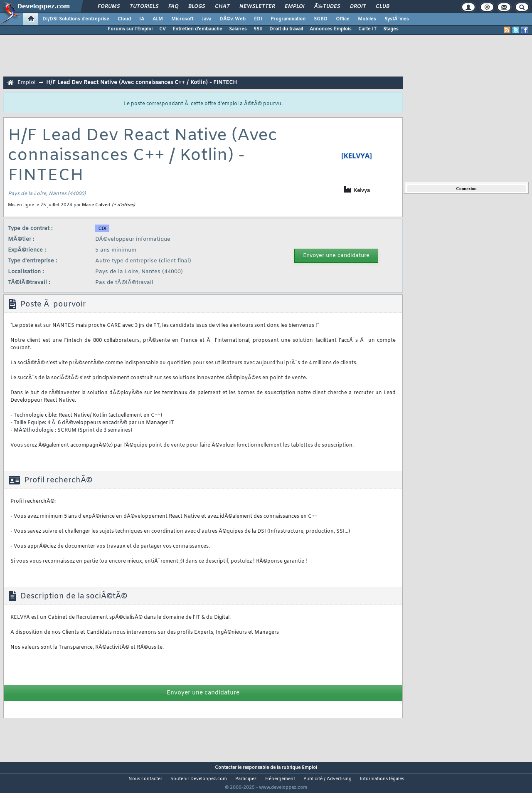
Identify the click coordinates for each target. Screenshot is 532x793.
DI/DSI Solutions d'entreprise (76, 19)
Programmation (288, 19)
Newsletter (257, 7)
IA (142, 19)
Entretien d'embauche (197, 29)
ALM (158, 19)
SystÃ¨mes (397, 19)
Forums (109, 7)
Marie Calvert (96, 205)
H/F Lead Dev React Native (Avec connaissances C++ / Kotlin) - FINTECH (142, 83)
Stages (391, 29)
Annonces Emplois (331, 29)
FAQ (173, 7)
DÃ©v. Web (233, 19)
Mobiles (367, 19)
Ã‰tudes (327, 7)
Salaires (238, 29)
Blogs (197, 7)
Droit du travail (286, 29)
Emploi (294, 7)
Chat (222, 7)
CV (163, 29)
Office (343, 19)
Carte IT (367, 29)
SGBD (321, 19)
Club (382, 7)
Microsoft (182, 19)
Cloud (124, 19)
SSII (258, 29)
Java (206, 19)
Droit (358, 7)
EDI (258, 19)
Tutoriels (144, 7)
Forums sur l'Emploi (130, 29)
